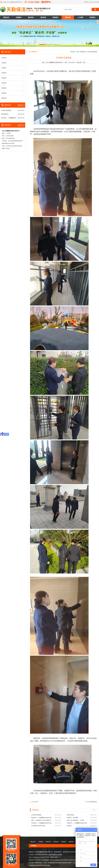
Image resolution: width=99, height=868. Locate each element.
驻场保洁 (13, 68)
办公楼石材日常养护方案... (39, 826)
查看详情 (21, 105)
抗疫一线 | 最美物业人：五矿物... (76, 820)
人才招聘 (80, 17)
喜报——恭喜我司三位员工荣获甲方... (42, 820)
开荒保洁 (13, 58)
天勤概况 (19, 17)
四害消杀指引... (5, 114)
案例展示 (56, 17)
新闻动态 (68, 17)
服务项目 (31, 17)
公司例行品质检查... (7, 110)
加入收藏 (97, 2)
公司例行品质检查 (92, 52)
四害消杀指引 (93, 802)
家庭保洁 (13, 88)
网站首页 (6, 17)
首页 (78, 52)
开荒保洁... (70, 826)
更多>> (94, 810)
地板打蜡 (13, 98)
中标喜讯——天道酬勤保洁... (9, 118)
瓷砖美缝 (13, 93)
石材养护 (13, 73)
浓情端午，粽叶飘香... (73, 818)
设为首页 (92, 2)
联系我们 (86, 2)
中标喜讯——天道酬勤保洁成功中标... (42, 818)
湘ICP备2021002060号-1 (70, 852)
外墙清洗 (13, 63)
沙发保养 (13, 83)
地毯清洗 (13, 78)
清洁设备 (43, 17)
